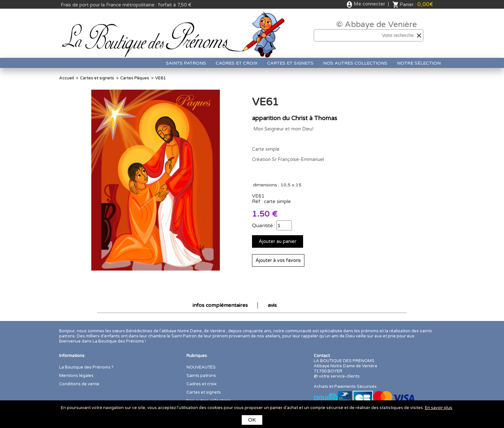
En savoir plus (439, 408)
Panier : (416, 4)
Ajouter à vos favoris (278, 260)
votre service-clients (339, 376)
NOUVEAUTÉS (201, 367)
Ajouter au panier (278, 241)
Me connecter (369, 4)
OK (252, 420)
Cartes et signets (290, 63)
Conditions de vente (79, 384)
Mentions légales (76, 376)
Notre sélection (419, 63)
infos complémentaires (220, 305)
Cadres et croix (237, 63)
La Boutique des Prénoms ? (86, 367)
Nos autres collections (355, 63)
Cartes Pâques (135, 78)
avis (272, 305)
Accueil (67, 78)
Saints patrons (186, 63)
